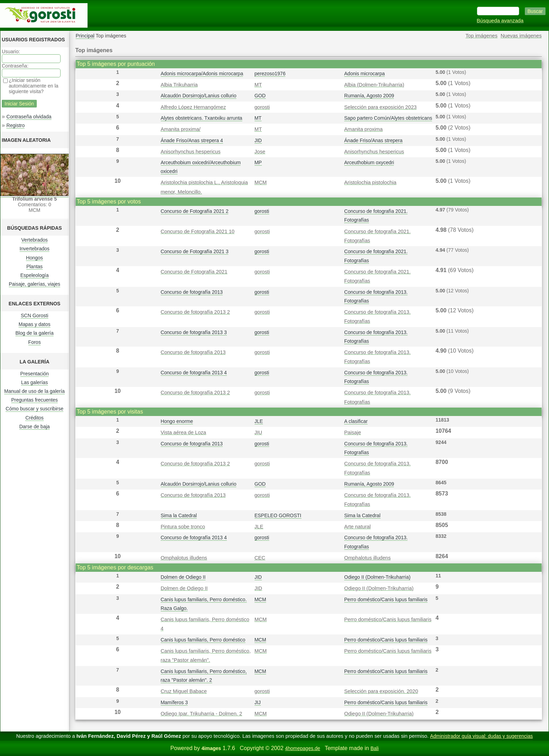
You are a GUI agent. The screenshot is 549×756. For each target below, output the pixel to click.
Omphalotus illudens (184, 558)
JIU (258, 432)
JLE (259, 421)
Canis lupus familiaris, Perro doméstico (203, 640)
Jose (260, 152)
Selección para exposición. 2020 (381, 691)
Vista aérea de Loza (183, 432)
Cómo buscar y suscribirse (34, 409)
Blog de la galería (34, 333)
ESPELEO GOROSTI (278, 515)
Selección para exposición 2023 (380, 107)
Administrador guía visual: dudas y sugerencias (481, 736)
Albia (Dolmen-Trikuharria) (374, 85)
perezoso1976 (270, 74)
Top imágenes (482, 36)
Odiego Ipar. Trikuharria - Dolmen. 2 (201, 714)
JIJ (258, 702)
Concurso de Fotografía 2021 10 (198, 231)
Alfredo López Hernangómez (193, 107)
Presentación (35, 374)
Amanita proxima (363, 129)
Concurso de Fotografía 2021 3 (195, 251)
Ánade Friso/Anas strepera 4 (192, 140)
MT (258, 85)
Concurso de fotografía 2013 (192, 292)
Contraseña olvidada (29, 117)
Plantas (34, 266)
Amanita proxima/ (181, 129)
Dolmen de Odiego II (183, 577)
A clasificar (356, 421)
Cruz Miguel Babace (184, 691)
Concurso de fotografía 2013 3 (194, 332)
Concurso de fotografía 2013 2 (195, 312)
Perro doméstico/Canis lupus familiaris (386, 599)
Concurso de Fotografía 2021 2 (195, 211)
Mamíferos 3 (174, 702)
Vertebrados (35, 240)
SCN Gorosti (34, 315)
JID (258, 140)
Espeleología (34, 275)
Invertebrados (35, 249)
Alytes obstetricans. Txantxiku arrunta (201, 118)
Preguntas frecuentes (34, 400)
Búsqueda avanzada (500, 21)
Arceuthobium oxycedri (369, 162)
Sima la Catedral (179, 515)
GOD (260, 96)
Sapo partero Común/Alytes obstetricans (388, 118)
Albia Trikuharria (179, 85)
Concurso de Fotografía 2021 (194, 272)
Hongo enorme (177, 421)
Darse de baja (34, 426)
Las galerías (34, 382)
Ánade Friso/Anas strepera (373, 140)
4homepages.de (303, 748)
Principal (85, 36)
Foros (35, 342)
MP (258, 162)
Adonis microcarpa (364, 74)
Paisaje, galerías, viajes (34, 284)
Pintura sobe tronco (183, 527)
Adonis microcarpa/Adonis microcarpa (202, 74)
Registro (15, 125)
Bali (374, 748)
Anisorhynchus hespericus (191, 152)
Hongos (34, 258)
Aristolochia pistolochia (370, 182)
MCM (261, 182)
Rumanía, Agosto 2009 (369, 96)
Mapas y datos (34, 324)
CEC (260, 558)
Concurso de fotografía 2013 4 (194, 373)
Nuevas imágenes (521, 36)
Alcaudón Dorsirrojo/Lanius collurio (199, 96)
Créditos (34, 418)
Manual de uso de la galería (34, 391)
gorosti (262, 107)
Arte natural (357, 527)
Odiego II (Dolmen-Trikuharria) (377, 577)
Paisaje (353, 432)
